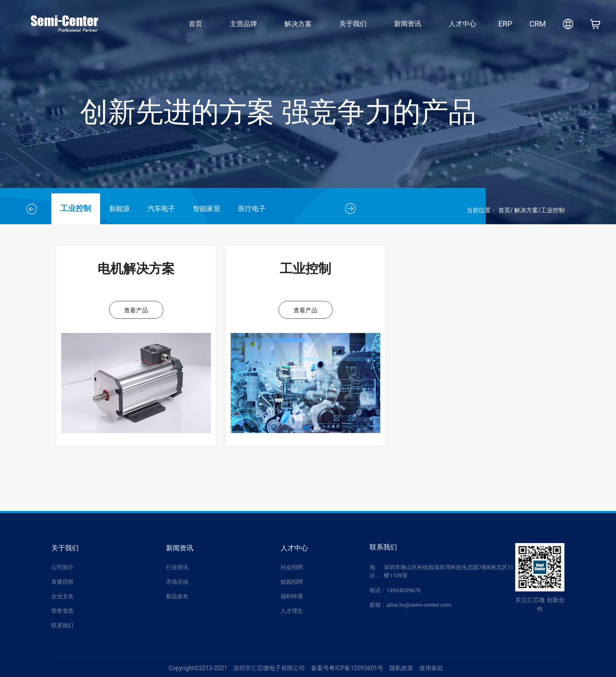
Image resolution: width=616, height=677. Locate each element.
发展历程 (62, 582)
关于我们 (353, 24)
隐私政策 (401, 668)
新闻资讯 (408, 24)
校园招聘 (292, 582)
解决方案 (298, 24)
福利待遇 (292, 596)
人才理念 (292, 611)
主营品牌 (243, 24)
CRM (538, 24)
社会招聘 (292, 567)
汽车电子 (161, 209)
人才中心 (462, 24)
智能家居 (207, 209)
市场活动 (177, 582)
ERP (505, 24)
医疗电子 (252, 209)
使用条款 (431, 668)
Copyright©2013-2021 (198, 668)
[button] (32, 209)
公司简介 (62, 567)
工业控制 (76, 208)
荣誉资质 (62, 611)
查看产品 (136, 310)
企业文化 (62, 596)
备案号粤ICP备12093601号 (347, 668)
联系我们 (62, 625)
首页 (195, 24)
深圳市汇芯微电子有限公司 (269, 668)
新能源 (119, 209)
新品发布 (177, 596)
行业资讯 (177, 567)
